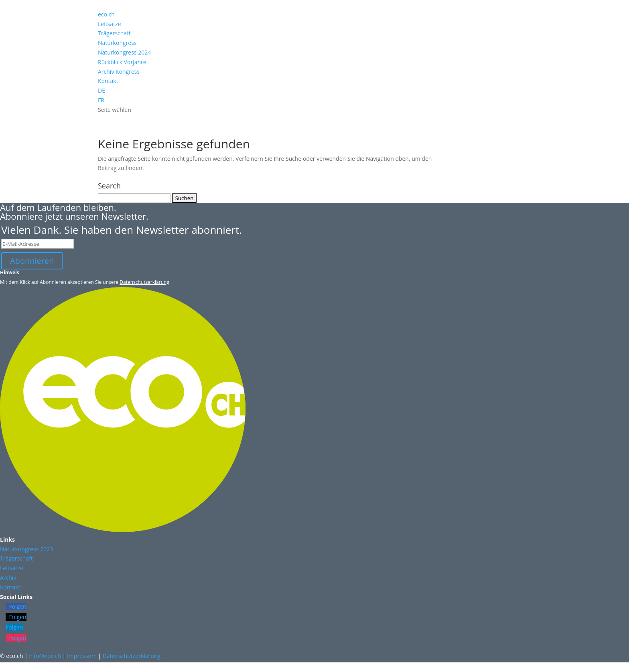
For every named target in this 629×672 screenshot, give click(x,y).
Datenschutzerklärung (144, 282)
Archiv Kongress (119, 72)
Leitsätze (110, 24)
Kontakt (108, 81)
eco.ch (106, 14)
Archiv (8, 578)
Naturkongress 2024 (124, 52)
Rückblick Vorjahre (122, 62)
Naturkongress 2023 (26, 549)
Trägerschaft (114, 33)
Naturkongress (117, 43)
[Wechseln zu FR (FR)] (314, 100)
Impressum (82, 656)
